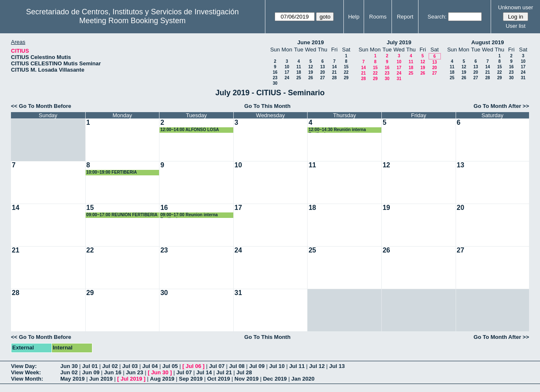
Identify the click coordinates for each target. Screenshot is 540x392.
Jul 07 (217, 366)
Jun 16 (113, 372)
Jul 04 (150, 366)
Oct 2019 (219, 379)
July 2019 (399, 42)
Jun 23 (134, 372)
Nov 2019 (247, 379)
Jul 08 (237, 366)
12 (311, 67)
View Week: (26, 372)
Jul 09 (257, 366)
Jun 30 (69, 366)
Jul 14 (204, 372)
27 (323, 78)
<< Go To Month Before (41, 106)
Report (405, 17)
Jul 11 (297, 366)
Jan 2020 (303, 379)
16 (275, 72)
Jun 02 (69, 372)
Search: (437, 17)
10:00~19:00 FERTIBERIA (112, 172)
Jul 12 (317, 366)
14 (334, 67)
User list (516, 26)
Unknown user (516, 7)
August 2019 (487, 42)
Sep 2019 (191, 379)
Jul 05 (170, 366)
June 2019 (311, 42)
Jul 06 (193, 366)
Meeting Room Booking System (132, 21)
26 (311, 78)
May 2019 (73, 379)
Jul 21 (224, 372)
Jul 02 (110, 366)
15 (346, 67)
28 (334, 78)
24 (287, 78)
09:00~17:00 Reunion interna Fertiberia (189, 215)
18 (298, 72)
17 (287, 72)
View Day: (24, 366)
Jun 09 (91, 372)
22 (346, 72)
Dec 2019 (275, 379)
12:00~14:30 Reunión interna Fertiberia (337, 130)
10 (287, 67)
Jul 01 (90, 366)
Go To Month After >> (501, 106)
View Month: (27, 379)
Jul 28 (244, 372)
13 (323, 67)
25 (298, 78)
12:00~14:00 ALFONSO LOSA (190, 130)
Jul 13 (337, 366)
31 (399, 79)
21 (334, 72)
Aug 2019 (162, 379)
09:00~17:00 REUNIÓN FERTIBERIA (122, 215)
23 (275, 78)
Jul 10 (277, 366)
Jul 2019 (131, 379)
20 (323, 72)
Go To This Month (267, 106)
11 (298, 67)
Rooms (378, 17)
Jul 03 (130, 366)
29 (346, 78)
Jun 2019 (101, 379)
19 (311, 72)
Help (354, 17)
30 (275, 83)
